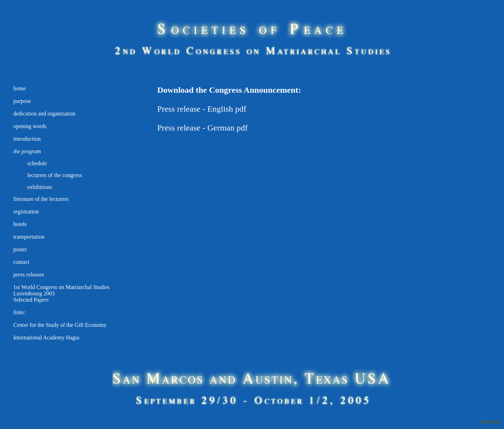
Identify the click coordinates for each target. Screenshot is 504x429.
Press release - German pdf (202, 128)
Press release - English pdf (202, 109)
